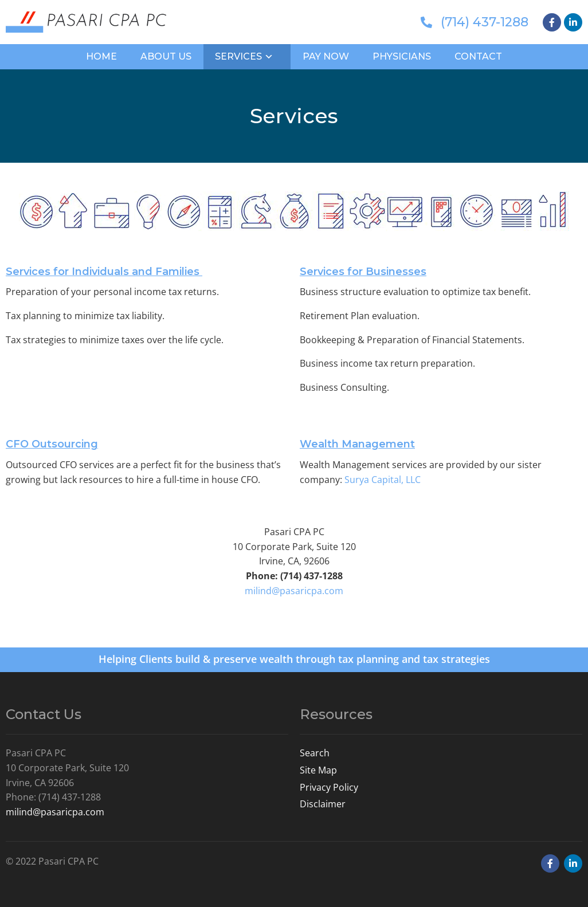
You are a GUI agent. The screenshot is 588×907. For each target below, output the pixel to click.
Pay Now (326, 56)
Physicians (402, 56)
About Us (166, 56)
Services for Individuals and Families (104, 272)
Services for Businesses (363, 272)
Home (101, 56)
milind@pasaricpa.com (294, 591)
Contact (478, 56)
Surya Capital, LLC (383, 480)
